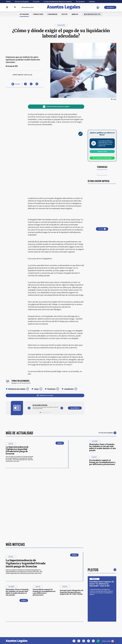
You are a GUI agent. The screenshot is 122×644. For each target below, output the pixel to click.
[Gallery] (45, 407)
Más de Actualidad (19, 433)
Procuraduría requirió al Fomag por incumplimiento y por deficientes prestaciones (102, 462)
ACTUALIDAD (24, 14)
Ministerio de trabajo (17, 389)
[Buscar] (15, 7)
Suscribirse (110, 7)
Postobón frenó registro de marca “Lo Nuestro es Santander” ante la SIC (102, 584)
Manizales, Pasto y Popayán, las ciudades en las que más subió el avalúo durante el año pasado (103, 447)
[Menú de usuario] (98, 7)
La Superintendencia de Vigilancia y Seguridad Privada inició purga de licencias (17, 450)
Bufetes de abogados (22, 2)
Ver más (102, 229)
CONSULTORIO (38, 14)
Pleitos (93, 570)
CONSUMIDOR (52, 14)
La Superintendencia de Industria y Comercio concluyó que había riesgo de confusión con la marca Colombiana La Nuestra (101, 592)
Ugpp (36, 389)
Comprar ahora (102, 151)
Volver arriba (108, 641)
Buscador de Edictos (92, 14)
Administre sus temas (45, 395)
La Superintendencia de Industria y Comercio (58, 2)
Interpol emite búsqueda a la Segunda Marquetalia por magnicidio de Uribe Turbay (72, 592)
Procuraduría (80, 2)
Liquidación (69, 389)
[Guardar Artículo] (16, 84)
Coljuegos (92, 2)
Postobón (36, 2)
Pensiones (51, 389)
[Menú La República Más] (7, 7)
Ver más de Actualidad (107, 433)
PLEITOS (65, 14)
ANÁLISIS (75, 14)
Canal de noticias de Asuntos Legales (56, 107)
